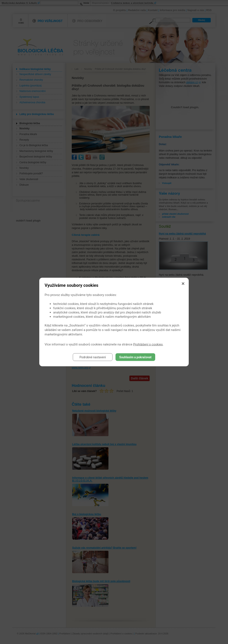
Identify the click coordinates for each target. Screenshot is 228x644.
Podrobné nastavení (93, 357)
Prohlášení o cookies (148, 344)
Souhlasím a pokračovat (135, 357)
